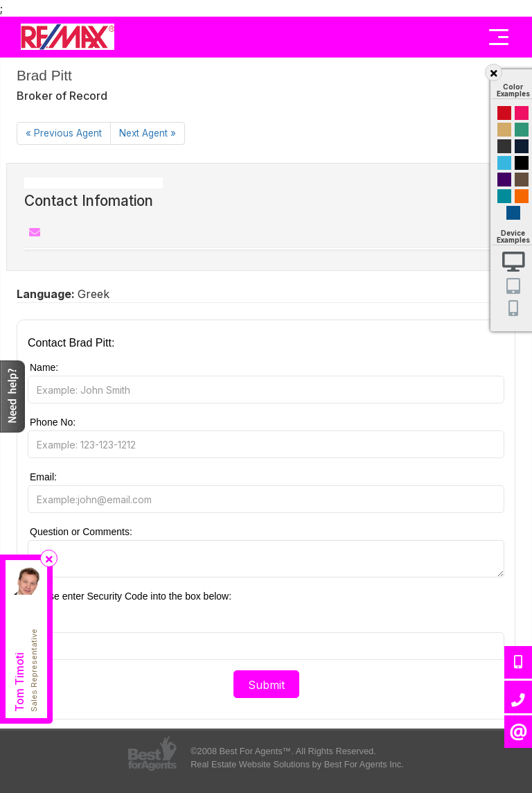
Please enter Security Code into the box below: (131, 596)
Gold (504, 130)
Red (504, 113)
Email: (43, 477)
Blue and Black (504, 196)
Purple (504, 180)
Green (522, 130)
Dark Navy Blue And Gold (522, 146)
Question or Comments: (81, 532)
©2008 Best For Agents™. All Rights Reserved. (283, 751)
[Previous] (64, 133)
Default (513, 213)
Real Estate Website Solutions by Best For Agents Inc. (297, 764)
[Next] (148, 133)
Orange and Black (522, 196)
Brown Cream (522, 180)
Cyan (504, 163)
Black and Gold (504, 146)
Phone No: (53, 422)
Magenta (522, 113)
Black (522, 163)
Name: (44, 367)
